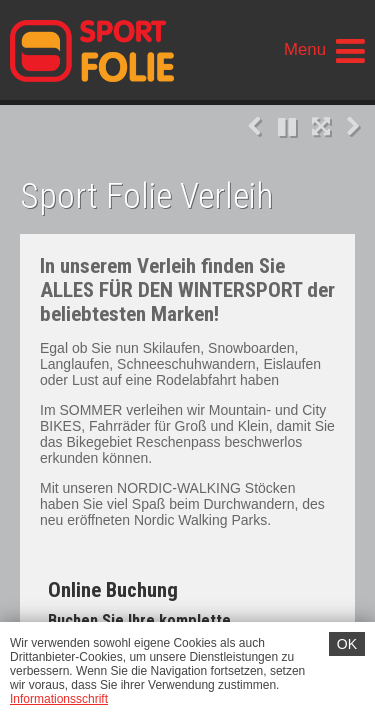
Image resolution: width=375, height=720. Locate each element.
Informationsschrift (59, 699)
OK (347, 644)
